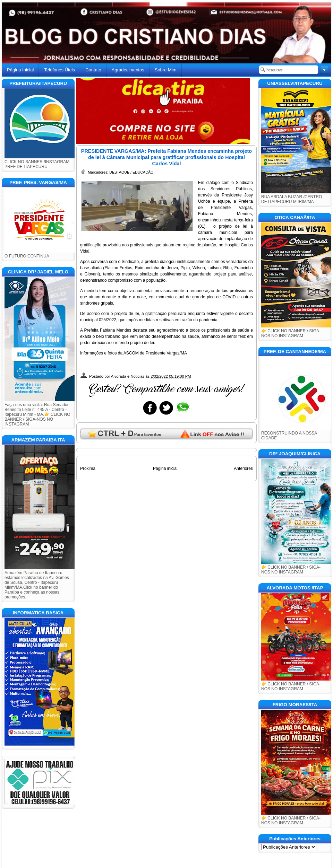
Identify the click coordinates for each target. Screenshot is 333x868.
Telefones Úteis (59, 70)
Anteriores (243, 468)
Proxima (88, 468)
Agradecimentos (128, 70)
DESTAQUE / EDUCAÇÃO (131, 172)
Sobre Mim (166, 70)
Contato (93, 70)
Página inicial (165, 468)
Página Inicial (20, 70)
